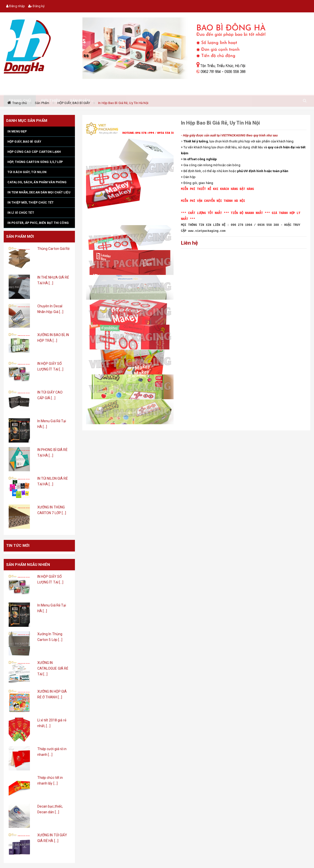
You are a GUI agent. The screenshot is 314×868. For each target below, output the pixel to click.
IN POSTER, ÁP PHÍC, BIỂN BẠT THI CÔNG (38, 223)
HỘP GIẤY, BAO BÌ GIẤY (74, 103)
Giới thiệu (50, 90)
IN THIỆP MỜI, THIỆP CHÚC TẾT (31, 203)
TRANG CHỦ (20, 90)
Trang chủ (20, 103)
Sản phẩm (80, 90)
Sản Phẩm (42, 103)
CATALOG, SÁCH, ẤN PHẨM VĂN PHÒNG (37, 182)
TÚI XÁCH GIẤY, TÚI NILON (27, 172)
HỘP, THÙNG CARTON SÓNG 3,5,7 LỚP (35, 162)
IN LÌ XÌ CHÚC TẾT (21, 213)
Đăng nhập (16, 6)
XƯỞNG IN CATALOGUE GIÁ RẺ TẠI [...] (53, 668)
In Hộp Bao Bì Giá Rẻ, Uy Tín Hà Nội (123, 103)
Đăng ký (36, 6)
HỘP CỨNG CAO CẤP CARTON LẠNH (34, 152)
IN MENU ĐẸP (17, 132)
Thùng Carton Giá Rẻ (54, 249)
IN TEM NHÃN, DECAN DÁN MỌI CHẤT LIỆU (39, 192)
